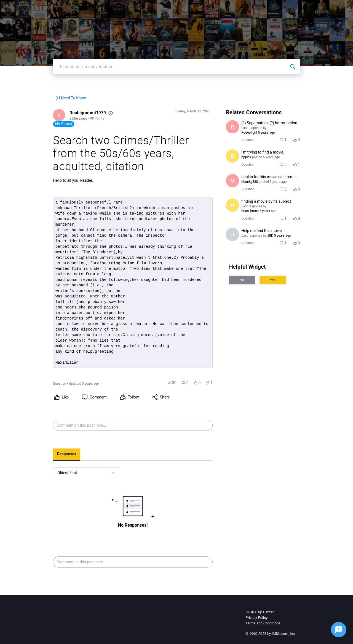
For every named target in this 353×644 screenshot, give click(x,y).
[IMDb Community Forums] (53, 8)
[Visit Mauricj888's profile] (240, 192)
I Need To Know (118, 115)
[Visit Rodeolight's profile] (240, 143)
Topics (254, 8)
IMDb (177, 8)
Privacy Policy (256, 611)
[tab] (49, 448)
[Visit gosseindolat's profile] (240, 217)
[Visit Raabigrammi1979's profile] (42, 132)
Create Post (280, 8)
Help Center (228, 8)
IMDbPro (199, 8)
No (249, 287)
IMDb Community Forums (57, 115)
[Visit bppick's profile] (240, 168)
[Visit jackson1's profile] (240, 242)
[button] (179, 376)
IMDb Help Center (260, 606)
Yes (280, 287)
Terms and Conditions (263, 617)
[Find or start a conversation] (310, 83)
